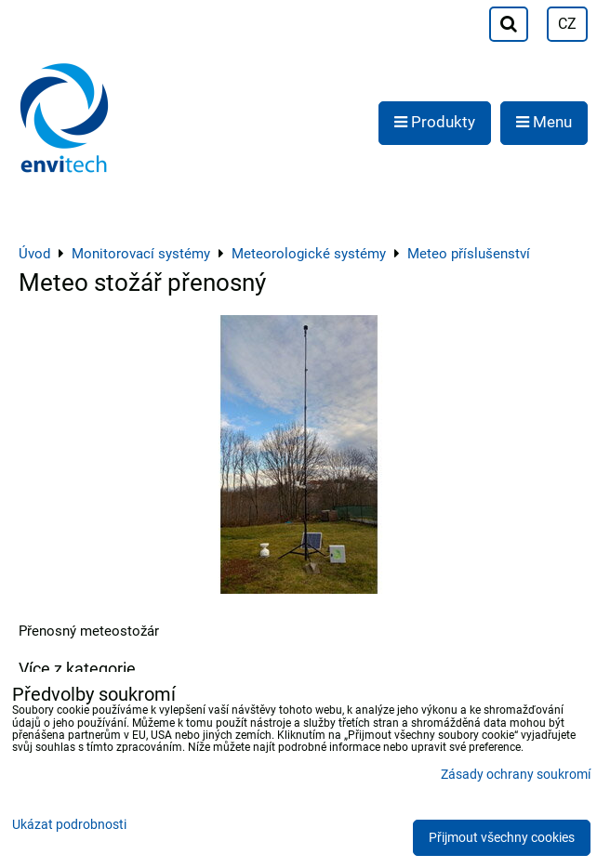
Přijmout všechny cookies (502, 838)
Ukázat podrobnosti (69, 825)
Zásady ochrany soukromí (516, 775)
